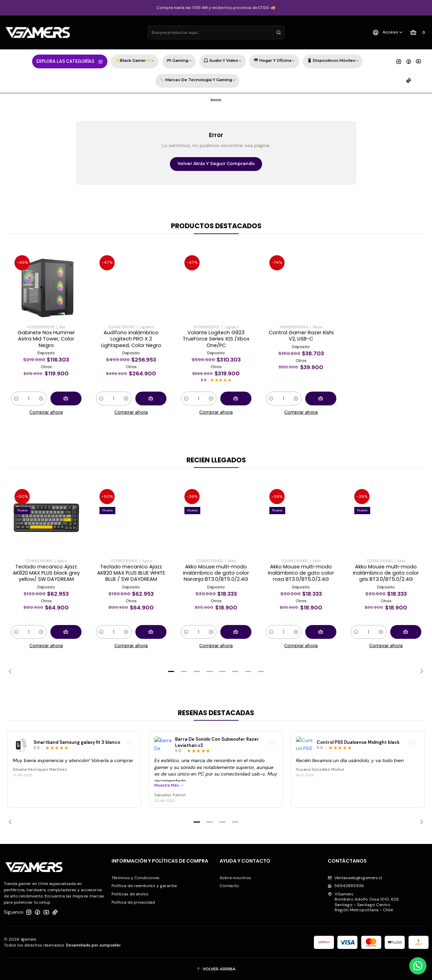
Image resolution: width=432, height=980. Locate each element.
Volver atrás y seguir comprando (216, 164)
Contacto (229, 886)
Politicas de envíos (130, 894)
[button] (171, 671)
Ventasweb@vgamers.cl (355, 878)
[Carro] (417, 32)
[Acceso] (387, 32)
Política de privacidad (133, 902)
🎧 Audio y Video (223, 61)
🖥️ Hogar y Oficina (274, 61)
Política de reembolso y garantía (144, 886)
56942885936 (346, 886)
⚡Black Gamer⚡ (135, 61)
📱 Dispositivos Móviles (333, 61)
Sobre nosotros (235, 878)
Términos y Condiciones (136, 878)
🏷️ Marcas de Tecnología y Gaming (198, 81)
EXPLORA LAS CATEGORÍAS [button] (70, 61)
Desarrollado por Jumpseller (93, 945)
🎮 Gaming (179, 61)
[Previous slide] (12, 671)
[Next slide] (420, 671)
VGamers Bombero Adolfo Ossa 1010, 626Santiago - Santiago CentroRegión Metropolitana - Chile (363, 902)
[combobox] (216, 32)
